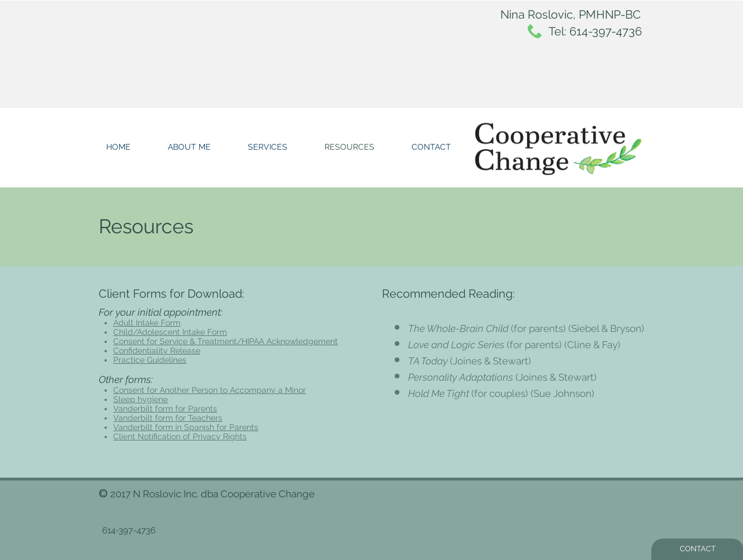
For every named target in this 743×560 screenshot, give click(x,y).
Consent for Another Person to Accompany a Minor (210, 390)
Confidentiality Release (157, 351)
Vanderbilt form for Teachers (168, 418)
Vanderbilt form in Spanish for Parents (186, 427)
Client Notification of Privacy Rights (180, 436)
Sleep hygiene (140, 399)
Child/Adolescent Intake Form (170, 332)
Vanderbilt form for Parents (165, 409)
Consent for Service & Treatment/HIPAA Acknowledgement (226, 341)
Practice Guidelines (150, 360)
